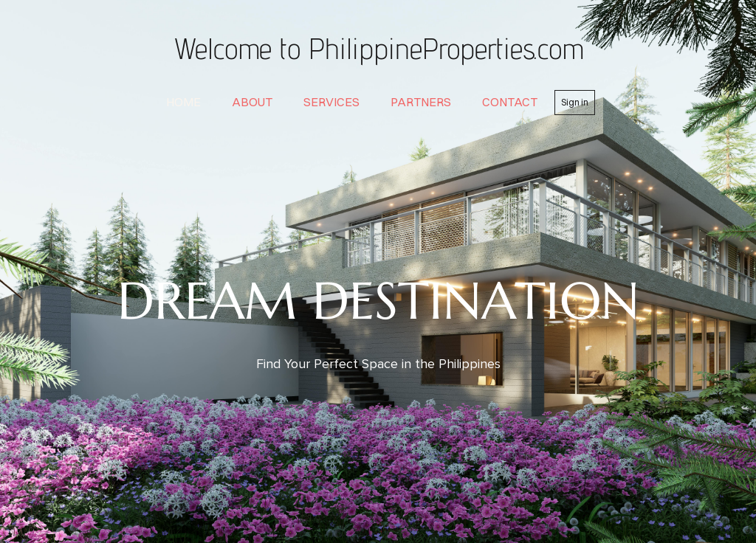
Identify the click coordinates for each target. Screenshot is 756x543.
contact (510, 102)
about (252, 102)
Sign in (575, 102)
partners (421, 102)
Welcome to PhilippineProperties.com (378, 48)
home (183, 102)
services (331, 102)
